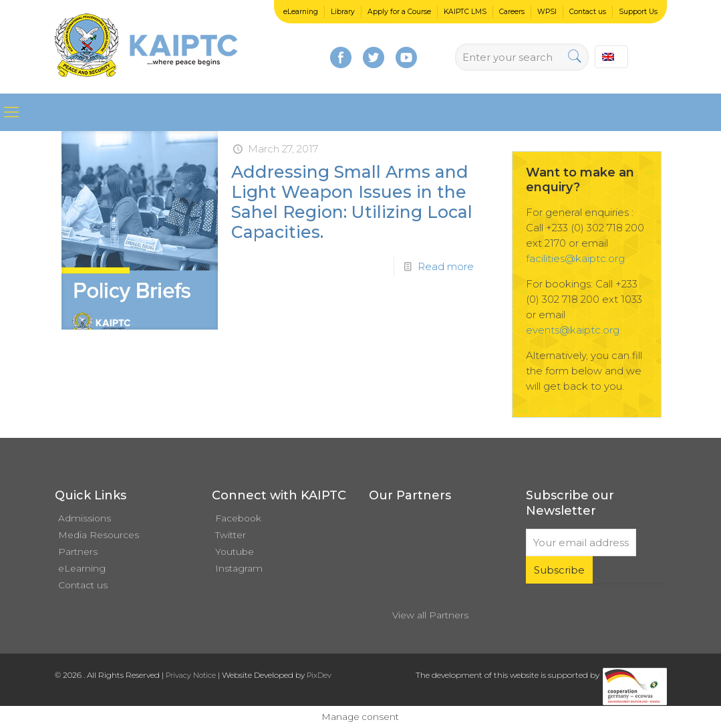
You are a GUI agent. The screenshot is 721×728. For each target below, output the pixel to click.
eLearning (301, 12)
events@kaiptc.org (573, 330)
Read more (446, 266)
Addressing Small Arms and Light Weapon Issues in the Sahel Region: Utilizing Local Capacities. (352, 202)
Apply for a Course (399, 12)
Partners (78, 552)
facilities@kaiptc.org (575, 258)
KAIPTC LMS (465, 12)
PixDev (319, 675)
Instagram (239, 568)
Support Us (638, 12)
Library (343, 12)
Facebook (238, 518)
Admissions (85, 518)
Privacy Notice (191, 675)
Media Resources (99, 535)
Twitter (231, 535)
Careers (512, 12)
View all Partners (430, 615)
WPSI (547, 12)
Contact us (588, 12)
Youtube (235, 552)
